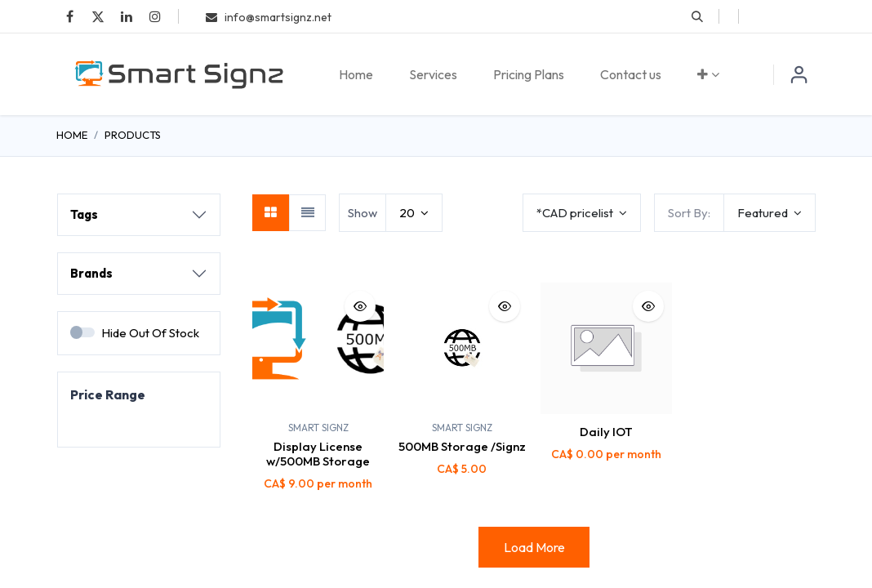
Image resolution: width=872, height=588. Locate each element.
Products (133, 135)
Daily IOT (606, 432)
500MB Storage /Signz (462, 446)
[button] (697, 16)
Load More (534, 547)
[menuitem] (356, 74)
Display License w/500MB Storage (318, 454)
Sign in (799, 74)
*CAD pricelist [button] (576, 213)
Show (363, 213)
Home (72, 135)
